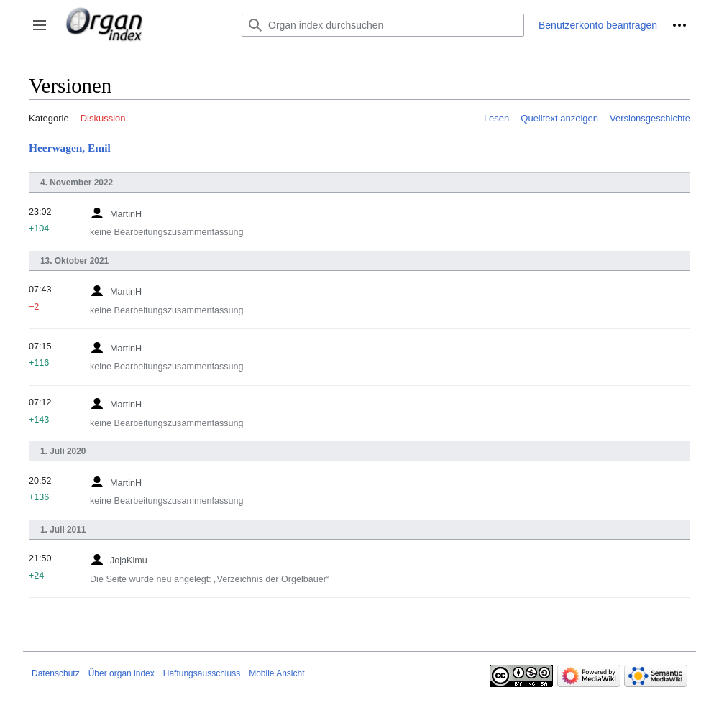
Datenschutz (56, 673)
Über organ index (122, 673)
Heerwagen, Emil (70, 148)
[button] (40, 25)
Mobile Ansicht (276, 673)
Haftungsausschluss (202, 673)
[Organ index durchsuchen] (383, 25)
